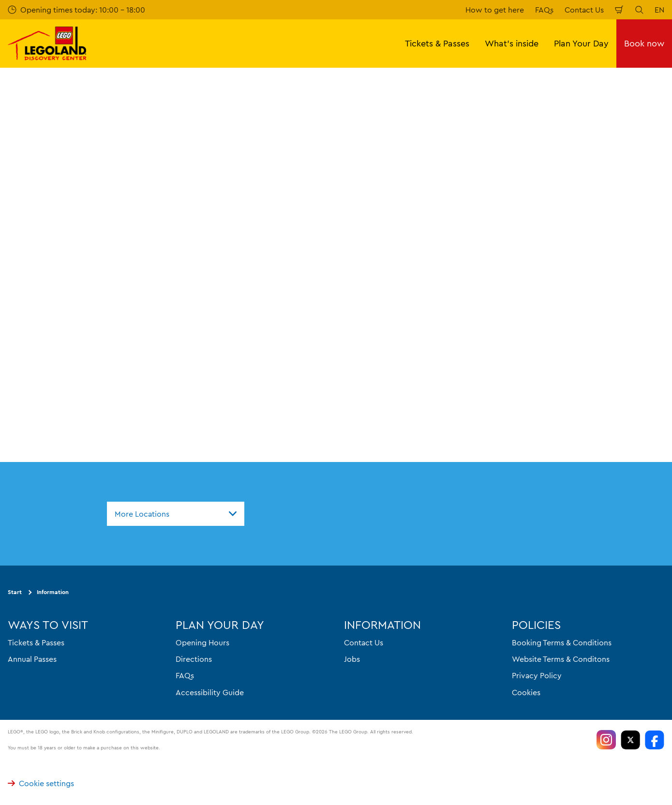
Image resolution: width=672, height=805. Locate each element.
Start (15, 592)
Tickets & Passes (36, 642)
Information (53, 592)
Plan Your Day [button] (581, 43)
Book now (644, 43)
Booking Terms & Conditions (562, 642)
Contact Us (584, 10)
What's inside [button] (512, 43)
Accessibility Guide (210, 692)
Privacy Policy (537, 675)
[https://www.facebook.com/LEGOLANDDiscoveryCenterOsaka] (655, 740)
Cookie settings (41, 783)
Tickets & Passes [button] (437, 43)
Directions (194, 659)
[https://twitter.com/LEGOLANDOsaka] (630, 740)
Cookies (526, 692)
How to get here (495, 10)
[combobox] (176, 514)
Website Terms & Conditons (561, 659)
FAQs (544, 10)
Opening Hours (202, 642)
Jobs (352, 659)
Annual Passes (32, 659)
